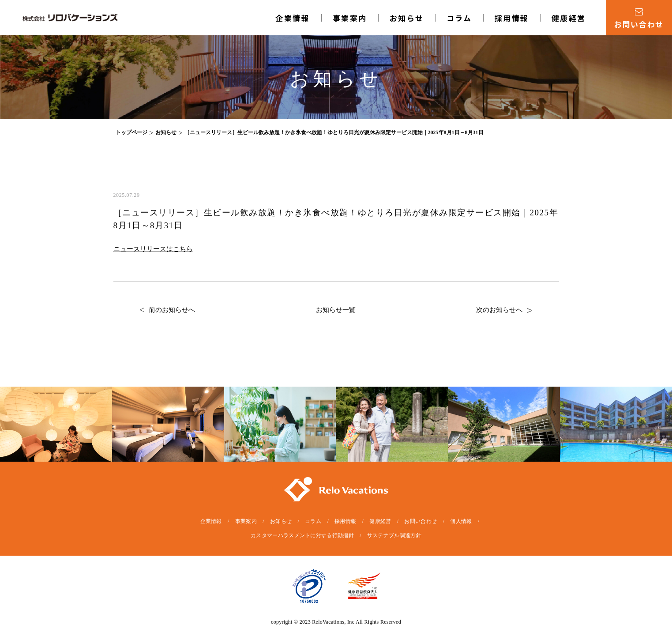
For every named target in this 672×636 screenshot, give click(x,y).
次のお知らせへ (504, 310)
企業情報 (293, 18)
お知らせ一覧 (336, 310)
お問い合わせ (420, 521)
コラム (459, 18)
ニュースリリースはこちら (153, 249)
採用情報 (512, 18)
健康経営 (569, 18)
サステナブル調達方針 (394, 535)
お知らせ (407, 18)
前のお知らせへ (167, 310)
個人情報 (461, 521)
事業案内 (350, 18)
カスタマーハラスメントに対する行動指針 (302, 535)
